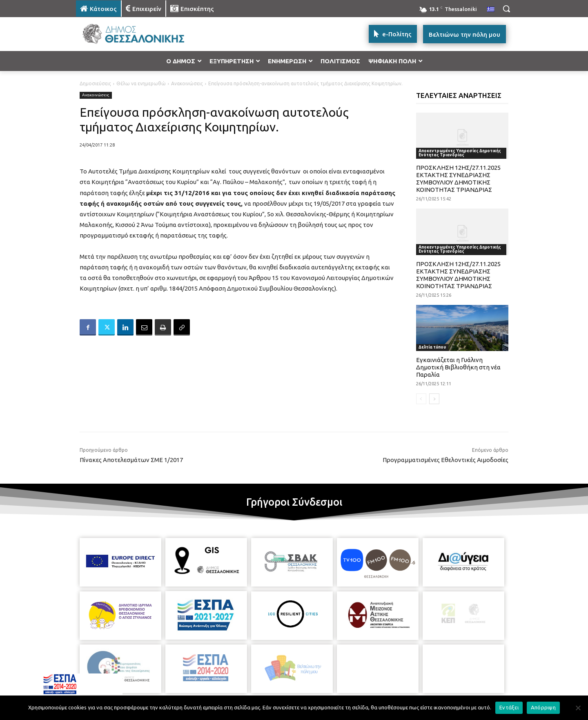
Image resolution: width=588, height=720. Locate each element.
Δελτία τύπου (432, 347)
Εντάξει (509, 707)
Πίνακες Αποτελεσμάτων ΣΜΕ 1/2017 (131, 460)
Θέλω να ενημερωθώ (141, 83)
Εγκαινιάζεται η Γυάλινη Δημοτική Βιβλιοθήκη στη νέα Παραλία (458, 367)
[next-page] (434, 399)
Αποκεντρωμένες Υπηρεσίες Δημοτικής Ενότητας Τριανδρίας (460, 153)
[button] (506, 9)
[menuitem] (491, 10)
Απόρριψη (543, 707)
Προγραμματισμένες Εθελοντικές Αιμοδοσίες (445, 460)
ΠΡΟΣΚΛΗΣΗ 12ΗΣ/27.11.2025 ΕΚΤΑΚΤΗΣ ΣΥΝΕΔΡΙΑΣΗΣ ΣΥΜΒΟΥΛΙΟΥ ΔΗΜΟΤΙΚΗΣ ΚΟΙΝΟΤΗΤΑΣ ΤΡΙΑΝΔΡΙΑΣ (458, 179)
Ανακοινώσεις (187, 83)
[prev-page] (421, 399)
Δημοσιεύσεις (95, 83)
